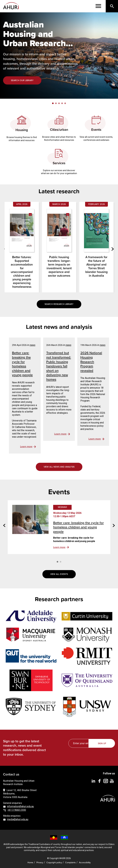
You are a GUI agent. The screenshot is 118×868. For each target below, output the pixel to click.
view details (28, 447)
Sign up (102, 743)
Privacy (40, 862)
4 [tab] (62, 103)
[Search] (112, 6)
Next (113, 249)
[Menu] (98, 6)
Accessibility (85, 862)
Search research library (59, 304)
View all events (59, 574)
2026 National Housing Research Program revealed (91, 362)
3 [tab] (59, 103)
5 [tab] (65, 103)
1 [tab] (53, 103)
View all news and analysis (59, 467)
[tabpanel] (59, 56)
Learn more (59, 547)
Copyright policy (54, 862)
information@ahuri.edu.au (20, 806)
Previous (4, 525)
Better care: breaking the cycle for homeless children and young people (22, 364)
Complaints (70, 862)
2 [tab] (56, 103)
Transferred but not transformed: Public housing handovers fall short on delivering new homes (59, 366)
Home (30, 862)
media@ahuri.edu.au (18, 819)
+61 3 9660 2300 (17, 810)
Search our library (22, 80)
